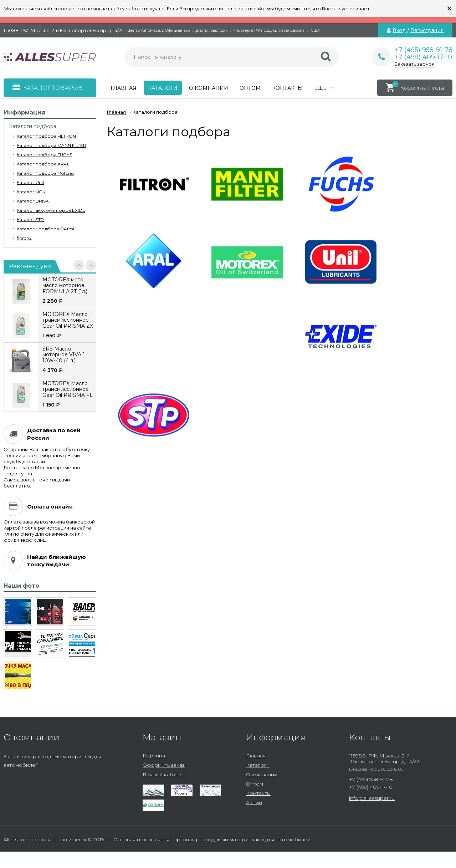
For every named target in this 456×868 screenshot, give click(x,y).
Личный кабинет (164, 775)
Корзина (154, 756)
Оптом (250, 88)
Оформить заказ (164, 765)
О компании (209, 88)
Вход (399, 30)
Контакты (287, 88)
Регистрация (427, 30)
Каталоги (163, 88)
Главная (124, 88)
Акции (254, 802)
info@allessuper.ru (372, 798)
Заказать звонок (414, 64)
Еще (324, 88)
